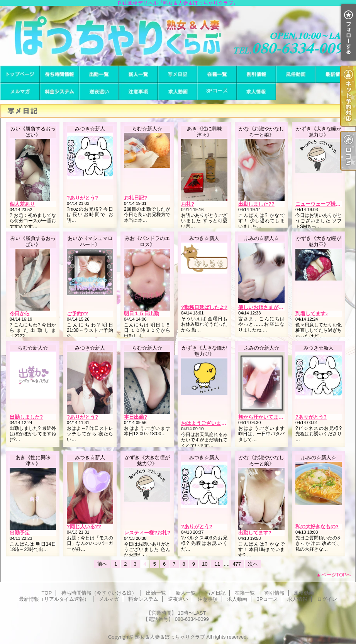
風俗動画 (296, 74)
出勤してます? (255, 533)
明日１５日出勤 (142, 314)
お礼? (188, 204)
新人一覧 (138, 74)
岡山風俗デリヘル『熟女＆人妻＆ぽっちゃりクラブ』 (178, 36)
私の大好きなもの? (317, 527)
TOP (20, 74)
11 (217, 564)
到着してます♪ (312, 314)
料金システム (59, 92)
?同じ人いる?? (84, 527)
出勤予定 (20, 533)
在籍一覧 (217, 74)
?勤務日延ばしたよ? (204, 307)
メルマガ (20, 92)
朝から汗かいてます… (263, 417)
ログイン (327, 599)
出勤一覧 (99, 74)
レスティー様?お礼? (147, 533)
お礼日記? (136, 198)
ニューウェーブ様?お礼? (324, 204)
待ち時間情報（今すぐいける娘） (59, 74)
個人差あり (22, 204)
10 (205, 564)
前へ (102, 564)
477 (237, 564)
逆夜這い (99, 92)
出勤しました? (26, 417)
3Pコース (217, 92)
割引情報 (256, 74)
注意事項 (138, 92)
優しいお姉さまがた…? (265, 307)
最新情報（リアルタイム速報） (335, 74)
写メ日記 (178, 74)
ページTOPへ (337, 575)
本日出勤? (136, 417)
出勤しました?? (256, 204)
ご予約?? (77, 314)
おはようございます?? (207, 423)
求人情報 (256, 92)
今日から (20, 314)
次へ (253, 564)
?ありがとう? (82, 198)
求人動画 (178, 92)
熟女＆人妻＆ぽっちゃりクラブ (170, 637)
